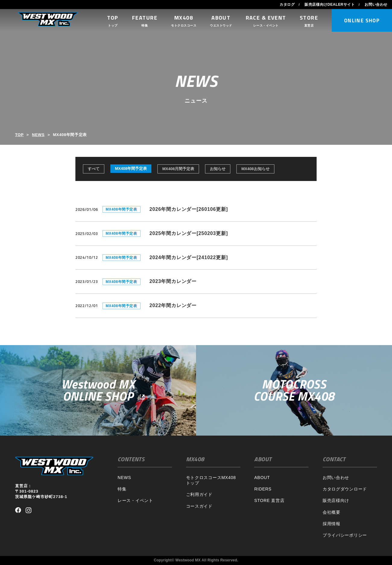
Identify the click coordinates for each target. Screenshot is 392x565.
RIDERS (263, 489)
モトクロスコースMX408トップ (211, 480)
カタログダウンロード (345, 489)
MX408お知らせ (255, 169)
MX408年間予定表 (131, 168)
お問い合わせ (376, 5)
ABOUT (262, 478)
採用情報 (332, 524)
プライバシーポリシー (345, 535)
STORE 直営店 (269, 500)
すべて (94, 169)
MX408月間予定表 (178, 169)
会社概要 (332, 512)
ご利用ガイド (199, 494)
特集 (122, 489)
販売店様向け (336, 500)
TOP (19, 135)
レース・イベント (135, 500)
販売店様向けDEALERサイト (330, 5)
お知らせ (218, 169)
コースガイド (199, 506)
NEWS (38, 135)
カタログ (287, 5)
